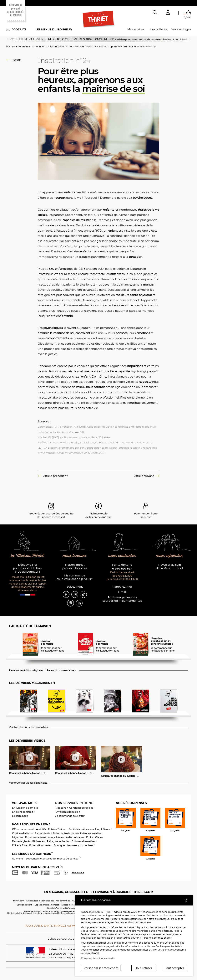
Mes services (136, 29)
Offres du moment (23, 829)
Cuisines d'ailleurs (22, 833)
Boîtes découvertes (40, 845)
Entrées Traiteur (57, 829)
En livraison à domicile (25, 808)
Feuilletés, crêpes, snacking (85, 829)
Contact (55, 905)
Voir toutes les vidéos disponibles (28, 783)
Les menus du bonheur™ (32, 46)
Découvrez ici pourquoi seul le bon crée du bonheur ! (27, 568)
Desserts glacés (21, 841)
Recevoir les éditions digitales (26, 670)
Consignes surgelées (81, 808)
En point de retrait (23, 812)
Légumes (18, 837)
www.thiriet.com (141, 912)
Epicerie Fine (20, 845)
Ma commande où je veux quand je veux (75, 577)
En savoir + (78, 872)
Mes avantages (181, 29)
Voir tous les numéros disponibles (28, 727)
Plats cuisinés (43, 833)
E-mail (122, 592)
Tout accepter (175, 968)
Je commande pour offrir (70, 816)
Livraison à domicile (67, 812)
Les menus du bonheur (54, 29)
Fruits (90, 837)
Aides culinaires (75, 837)
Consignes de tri (25, 905)
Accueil (10, 46)
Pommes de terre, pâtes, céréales (44, 837)
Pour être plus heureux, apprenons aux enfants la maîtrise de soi (119, 46)
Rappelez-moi (122, 587)
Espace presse (42, 905)
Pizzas (106, 829)
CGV (74, 901)
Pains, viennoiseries (58, 841)
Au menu (18, 859)
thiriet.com (19, 901)
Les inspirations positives (65, 46)
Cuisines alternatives (84, 841)
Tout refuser (144, 968)
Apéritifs (41, 829)
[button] (168, 13)
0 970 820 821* (122, 569)
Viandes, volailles (91, 833)
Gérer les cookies (174, 943)
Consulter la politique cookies (98, 958)
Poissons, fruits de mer (66, 833)
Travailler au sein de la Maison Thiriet (170, 567)
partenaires (165, 912)
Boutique (59, 845)
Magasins (61, 808)
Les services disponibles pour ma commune (48, 901)
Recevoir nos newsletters (61, 670)
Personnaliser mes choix (101, 968)
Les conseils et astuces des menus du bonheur (54, 859)
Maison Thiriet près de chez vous (75, 567)
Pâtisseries (38, 841)
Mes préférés (158, 29)
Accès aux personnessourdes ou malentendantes (122, 599)
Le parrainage (20, 816)
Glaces (99, 837)
